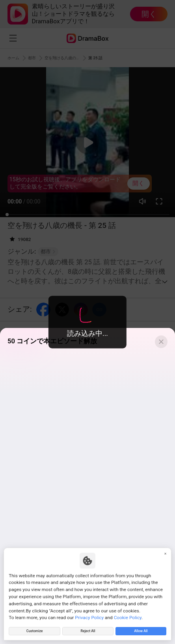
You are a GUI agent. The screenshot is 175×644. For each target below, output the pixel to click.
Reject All (88, 630)
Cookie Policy (128, 615)
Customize (34, 630)
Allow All (141, 630)
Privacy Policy (89, 615)
